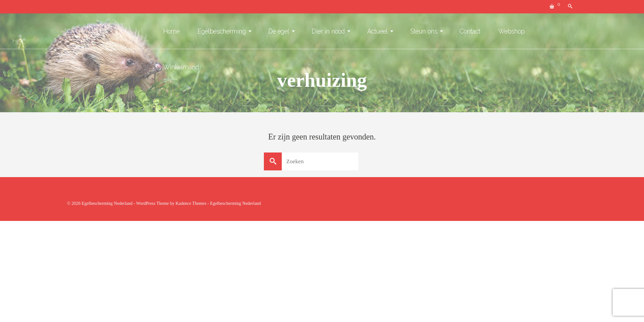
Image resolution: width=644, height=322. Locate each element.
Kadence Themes (191, 203)
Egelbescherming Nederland (236, 203)
